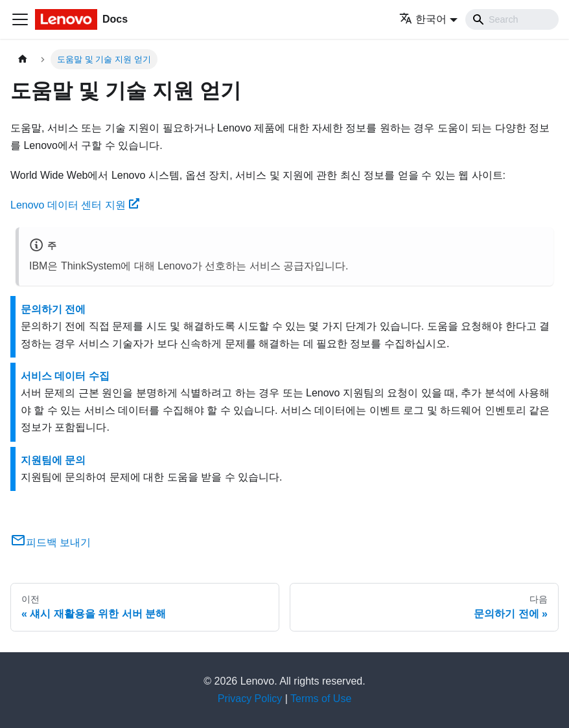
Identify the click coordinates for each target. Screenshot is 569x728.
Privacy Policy (250, 699)
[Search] (512, 19)
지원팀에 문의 (53, 460)
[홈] (23, 59)
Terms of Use (321, 699)
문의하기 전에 (53, 309)
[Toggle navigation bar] (20, 19)
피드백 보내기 (51, 542)
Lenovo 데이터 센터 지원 (75, 205)
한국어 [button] (423, 19)
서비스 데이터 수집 (65, 376)
